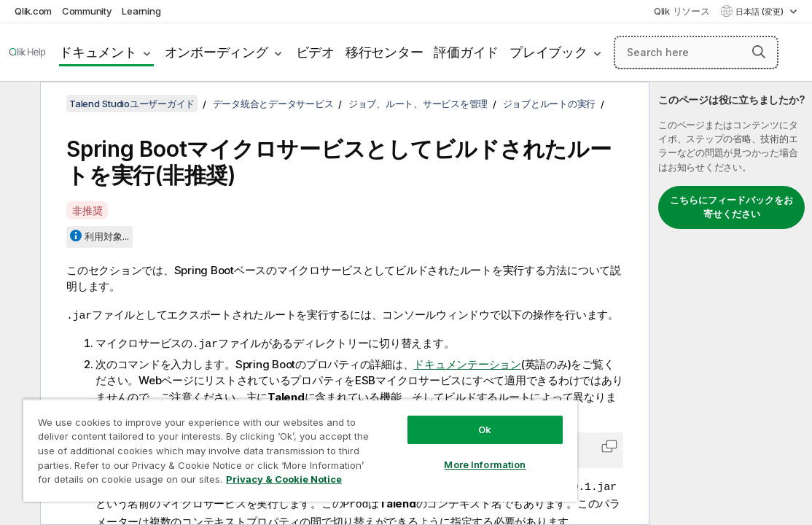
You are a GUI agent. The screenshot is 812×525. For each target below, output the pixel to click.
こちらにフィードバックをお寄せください (731, 207)
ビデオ (315, 52)
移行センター (384, 52)
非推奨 (87, 210)
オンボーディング (216, 52)
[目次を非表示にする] (18, 104)
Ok (415, 419)
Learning (141, 11)
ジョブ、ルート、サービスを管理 (418, 104)
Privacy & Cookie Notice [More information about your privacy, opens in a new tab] (235, 482)
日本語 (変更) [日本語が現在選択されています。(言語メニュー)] (761, 12)
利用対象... (107, 236)
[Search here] (696, 52)
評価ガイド (466, 52)
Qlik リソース (682, 11)
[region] (259, 445)
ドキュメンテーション (467, 363)
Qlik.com (33, 11)
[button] (759, 52)
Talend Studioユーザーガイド (132, 104)
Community (87, 11)
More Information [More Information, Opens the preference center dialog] (415, 454)
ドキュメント (98, 52)
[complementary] (731, 303)
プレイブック (549, 52)
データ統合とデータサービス (273, 104)
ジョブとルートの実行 (550, 104)
